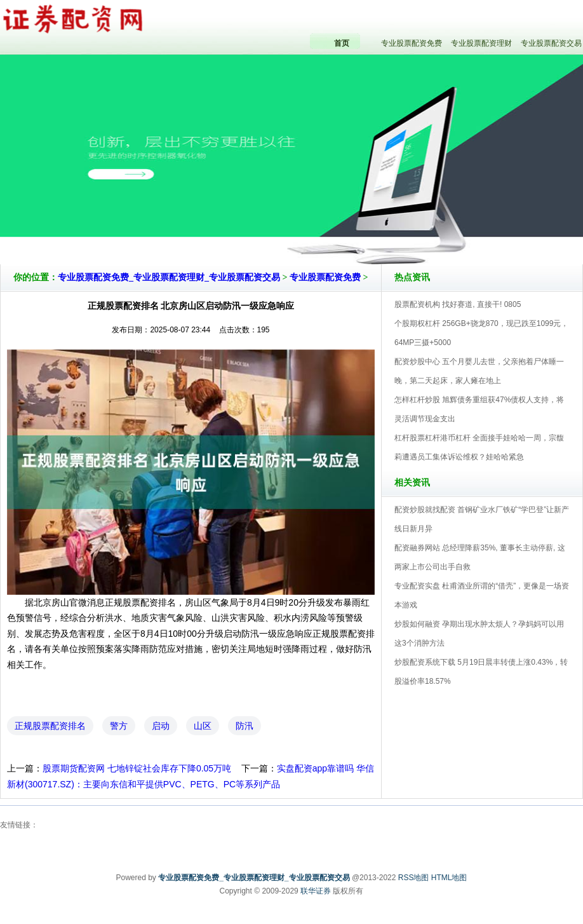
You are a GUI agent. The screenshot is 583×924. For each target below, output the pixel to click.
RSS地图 (414, 878)
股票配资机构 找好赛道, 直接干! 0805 (458, 304)
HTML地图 (449, 878)
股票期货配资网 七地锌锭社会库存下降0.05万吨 (137, 768)
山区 (203, 726)
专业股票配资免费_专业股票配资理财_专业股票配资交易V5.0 (347, 228)
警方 (119, 726)
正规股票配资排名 (50, 726)
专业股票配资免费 (325, 277)
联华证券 (316, 891)
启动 (161, 726)
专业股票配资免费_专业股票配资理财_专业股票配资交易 (169, 277)
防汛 (245, 726)
